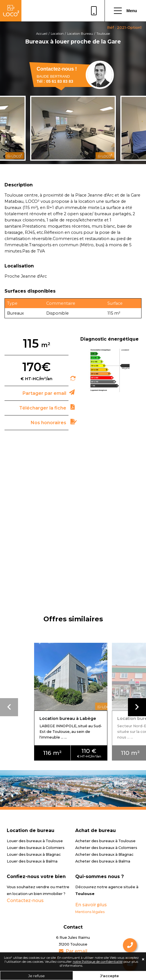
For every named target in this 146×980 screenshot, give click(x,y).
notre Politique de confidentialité (98, 962)
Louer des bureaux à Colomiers (36, 848)
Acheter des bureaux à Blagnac (104, 854)
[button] (137, 707)
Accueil (42, 34)
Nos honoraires (48, 423)
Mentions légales (90, 912)
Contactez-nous (25, 900)
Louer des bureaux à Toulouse (35, 841)
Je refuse (36, 976)
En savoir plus (91, 905)
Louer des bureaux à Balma (32, 861)
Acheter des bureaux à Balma (103, 861)
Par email (73, 951)
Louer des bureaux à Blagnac (34, 854)
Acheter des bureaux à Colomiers (106, 848)
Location (57, 34)
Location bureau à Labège (68, 718)
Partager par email (44, 393)
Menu (125, 11)
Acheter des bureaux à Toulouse (105, 841)
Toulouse (103, 34)
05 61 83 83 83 (94, 11)
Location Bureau (80, 34)
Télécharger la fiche (43, 408)
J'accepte (109, 976)
